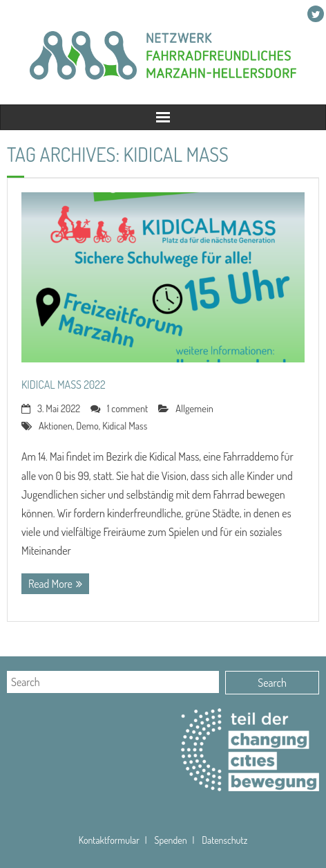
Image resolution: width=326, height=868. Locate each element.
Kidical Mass (125, 425)
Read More (50, 584)
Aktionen (56, 425)
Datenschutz (224, 840)
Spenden (170, 840)
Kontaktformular (109, 840)
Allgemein (194, 408)
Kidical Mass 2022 (64, 385)
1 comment (127, 408)
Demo (87, 425)
